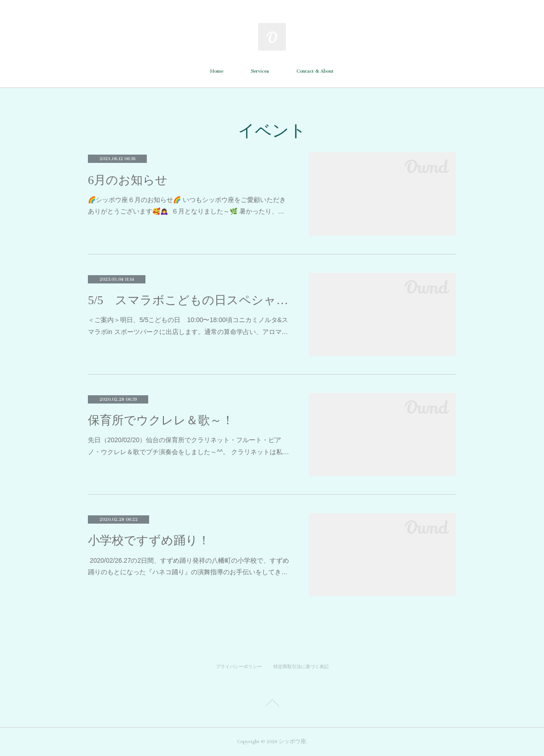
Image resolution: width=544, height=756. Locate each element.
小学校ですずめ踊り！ (149, 540)
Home (217, 71)
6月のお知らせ (128, 180)
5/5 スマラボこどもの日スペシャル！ (189, 300)
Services (260, 71)
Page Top (272, 704)
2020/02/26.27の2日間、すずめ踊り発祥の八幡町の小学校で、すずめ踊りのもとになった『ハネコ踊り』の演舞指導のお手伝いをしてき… (188, 566)
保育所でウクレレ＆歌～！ (161, 420)
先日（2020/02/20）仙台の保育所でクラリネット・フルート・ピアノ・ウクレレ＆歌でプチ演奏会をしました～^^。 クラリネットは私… (188, 446)
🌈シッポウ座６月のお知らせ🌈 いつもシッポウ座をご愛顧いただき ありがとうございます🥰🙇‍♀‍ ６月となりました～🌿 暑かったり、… (187, 205)
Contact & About (315, 71)
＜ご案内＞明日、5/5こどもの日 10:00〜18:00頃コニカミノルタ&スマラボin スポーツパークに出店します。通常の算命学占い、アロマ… (188, 326)
